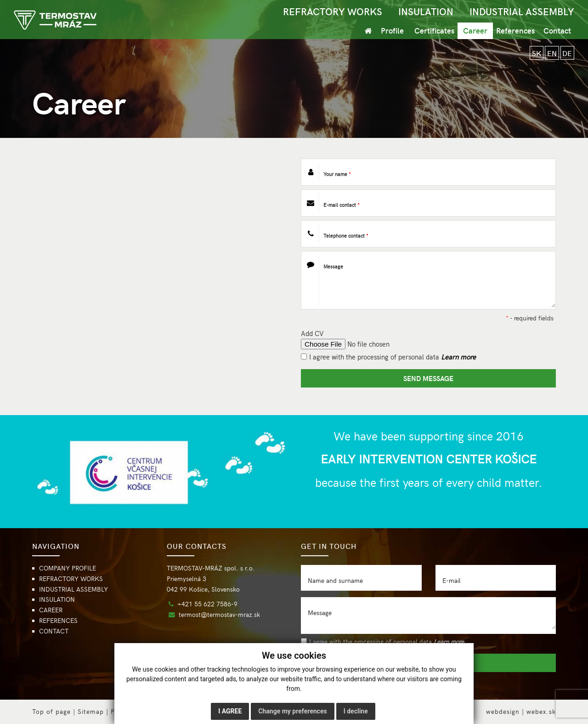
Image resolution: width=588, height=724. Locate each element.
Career (475, 31)
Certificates (434, 31)
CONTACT (54, 631)
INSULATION (426, 11)
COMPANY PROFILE (68, 568)
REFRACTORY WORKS (333, 11)
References (515, 31)
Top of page (51, 711)
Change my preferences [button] (292, 711)
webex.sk (541, 711)
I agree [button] (230, 711)
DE (567, 53)
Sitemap (91, 711)
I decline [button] (356, 711)
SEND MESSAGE (428, 378)
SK (535, 53)
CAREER (51, 610)
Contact (557, 31)
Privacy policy (133, 711)
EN (551, 53)
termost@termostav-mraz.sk (219, 614)
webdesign (503, 711)
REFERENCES (58, 620)
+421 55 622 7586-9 (207, 604)
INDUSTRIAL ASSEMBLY (522, 11)
